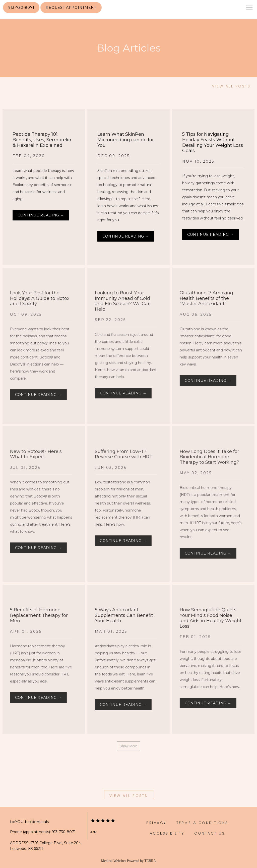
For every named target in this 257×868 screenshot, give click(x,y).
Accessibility (167, 833)
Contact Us (210, 833)
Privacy (156, 823)
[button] (249, 8)
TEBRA (150, 861)
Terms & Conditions (202, 823)
